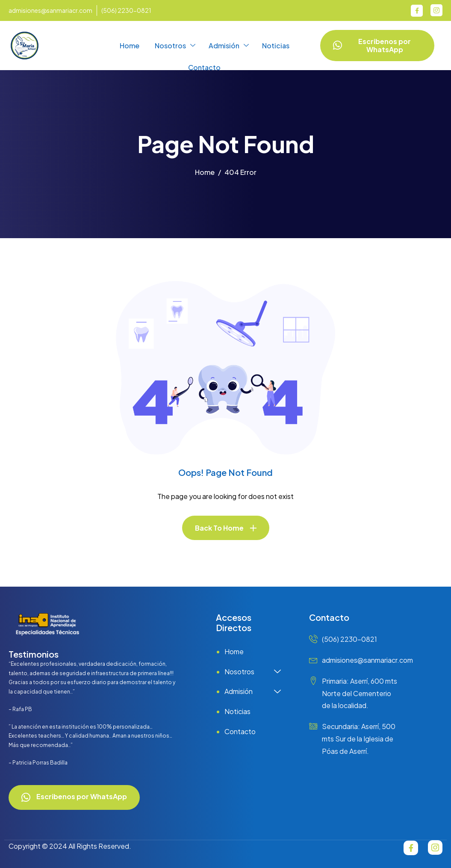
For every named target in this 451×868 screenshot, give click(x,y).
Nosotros (175, 46)
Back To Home (219, 528)
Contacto (204, 67)
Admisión (229, 46)
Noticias (276, 46)
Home (130, 46)
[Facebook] (417, 11)
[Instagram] (436, 10)
